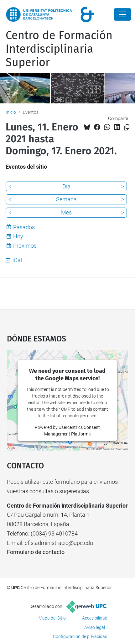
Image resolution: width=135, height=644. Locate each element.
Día (66, 186)
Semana (66, 199)
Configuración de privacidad (80, 636)
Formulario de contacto (36, 552)
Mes (66, 212)
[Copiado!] (127, 127)
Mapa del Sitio (52, 618)
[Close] (122, 14)
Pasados (24, 227)
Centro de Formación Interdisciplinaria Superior (59, 49)
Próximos (25, 246)
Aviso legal (95, 627)
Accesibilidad (95, 618)
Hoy (18, 236)
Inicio (11, 112)
